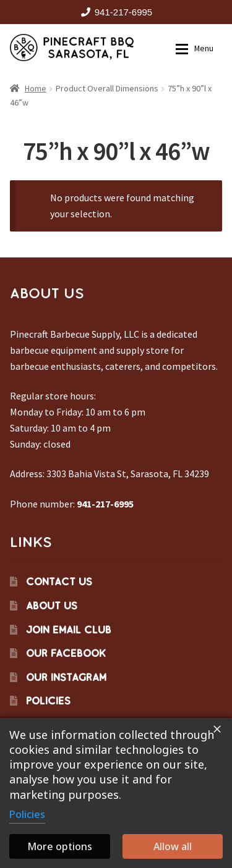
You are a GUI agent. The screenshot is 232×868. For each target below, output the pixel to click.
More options (60, 846)
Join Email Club (69, 630)
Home (36, 88)
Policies (48, 701)
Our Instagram (66, 677)
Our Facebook (66, 653)
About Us (52, 606)
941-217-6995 (114, 12)
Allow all (173, 846)
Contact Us (59, 582)
